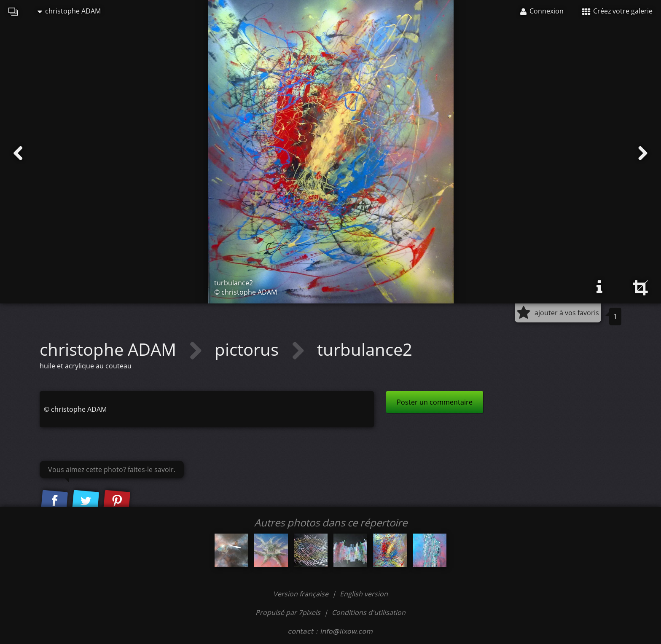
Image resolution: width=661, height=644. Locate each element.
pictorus (249, 349)
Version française (302, 594)
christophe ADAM (69, 11)
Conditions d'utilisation (369, 612)
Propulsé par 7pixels (288, 612)
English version (364, 594)
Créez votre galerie (617, 11)
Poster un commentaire (435, 402)
